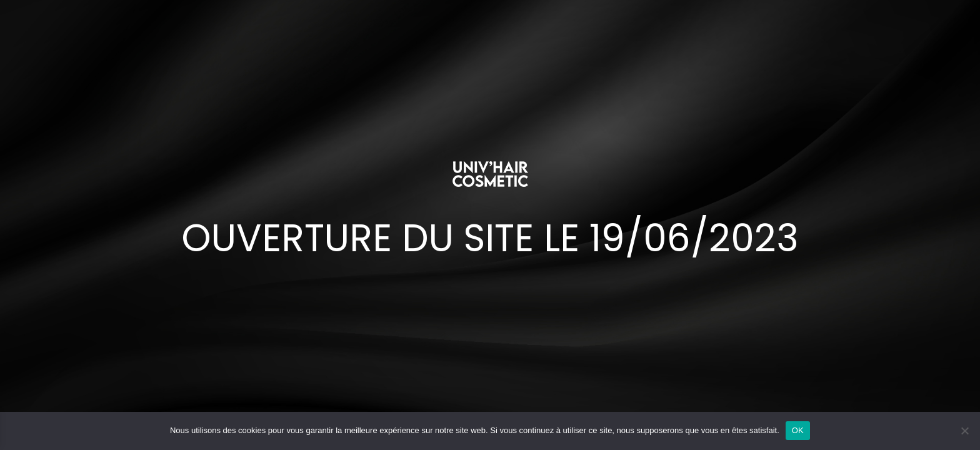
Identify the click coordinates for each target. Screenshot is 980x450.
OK (798, 430)
